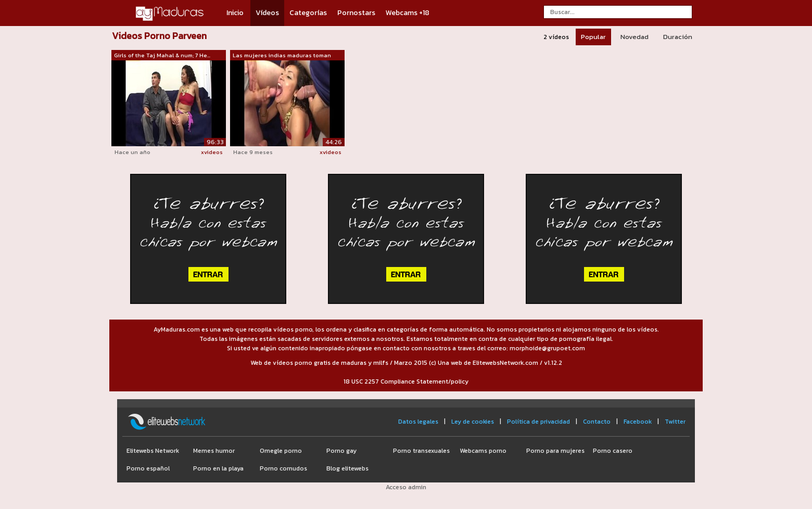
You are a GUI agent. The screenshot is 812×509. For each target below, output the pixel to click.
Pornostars (356, 13)
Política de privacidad (538, 422)
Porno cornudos (283, 468)
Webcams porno (483, 451)
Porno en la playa (218, 468)
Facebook (638, 422)
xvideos (212, 152)
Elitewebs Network (153, 451)
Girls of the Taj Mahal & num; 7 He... (162, 55)
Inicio (235, 13)
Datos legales (418, 422)
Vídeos (267, 13)
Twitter (675, 422)
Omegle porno (281, 451)
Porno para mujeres (555, 451)
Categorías (308, 13)
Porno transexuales (421, 451)
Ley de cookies (473, 422)
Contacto (597, 422)
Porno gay (341, 451)
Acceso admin (406, 487)
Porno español (148, 468)
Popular (593, 37)
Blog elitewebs (347, 468)
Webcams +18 (408, 13)
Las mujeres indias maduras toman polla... (282, 56)
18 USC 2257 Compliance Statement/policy (406, 381)
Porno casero (613, 451)
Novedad (635, 37)
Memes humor (214, 451)
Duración (678, 37)
